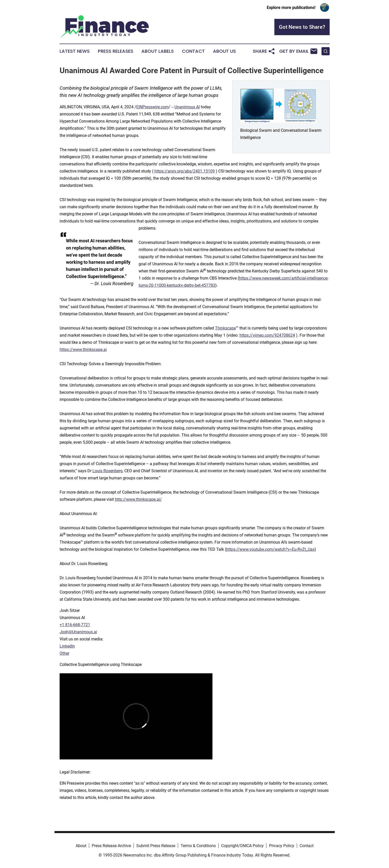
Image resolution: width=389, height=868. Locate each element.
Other (64, 653)
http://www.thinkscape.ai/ (138, 499)
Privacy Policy (282, 846)
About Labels (158, 51)
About (81, 846)
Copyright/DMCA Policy (242, 846)
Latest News (75, 51)
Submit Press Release (156, 846)
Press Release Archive (111, 846)
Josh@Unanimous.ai (78, 632)
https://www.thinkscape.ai (83, 350)
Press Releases (116, 51)
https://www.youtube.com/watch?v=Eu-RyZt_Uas (270, 549)
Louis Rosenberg (108, 471)
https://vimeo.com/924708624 (267, 335)
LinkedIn (67, 646)
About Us (224, 51)
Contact (193, 51)
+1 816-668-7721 (75, 625)
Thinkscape (225, 328)
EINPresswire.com (152, 107)
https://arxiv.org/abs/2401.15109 (185, 171)
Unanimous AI (187, 107)
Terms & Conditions (198, 846)
